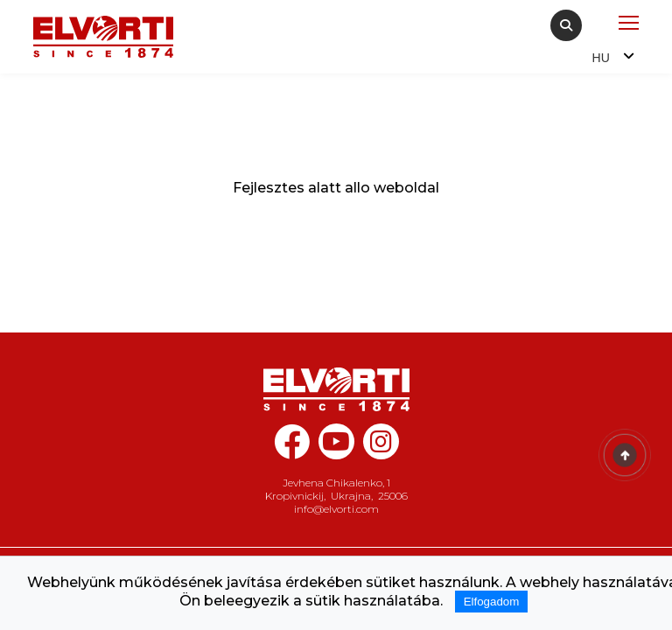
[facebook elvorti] (292, 451)
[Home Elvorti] (103, 37)
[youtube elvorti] (336, 441)
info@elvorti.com (336, 509)
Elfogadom (492, 602)
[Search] (566, 25)
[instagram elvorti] (381, 441)
